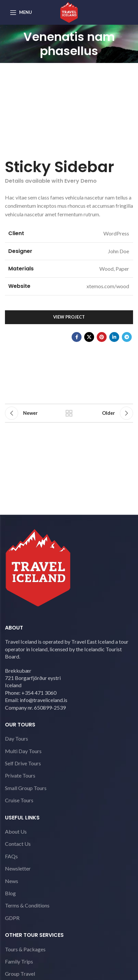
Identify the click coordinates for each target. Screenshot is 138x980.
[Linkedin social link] (114, 337)
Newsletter (18, 868)
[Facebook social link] (77, 337)
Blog (10, 893)
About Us (16, 831)
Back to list (69, 413)
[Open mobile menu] (21, 13)
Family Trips (19, 961)
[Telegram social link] (127, 337)
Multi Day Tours (23, 751)
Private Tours (20, 775)
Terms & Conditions (27, 905)
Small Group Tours (26, 788)
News (12, 881)
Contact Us (18, 844)
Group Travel (20, 974)
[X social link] (89, 337)
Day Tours (17, 738)
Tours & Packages (25, 949)
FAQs (11, 856)
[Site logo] (69, 12)
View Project (69, 317)
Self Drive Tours (23, 763)
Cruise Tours (19, 800)
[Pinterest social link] (102, 337)
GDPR (12, 918)
